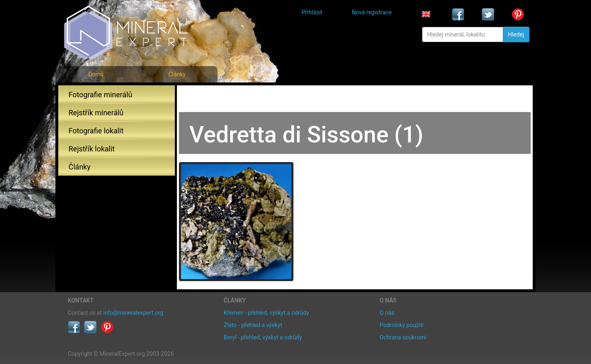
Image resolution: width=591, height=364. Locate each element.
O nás (387, 313)
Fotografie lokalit (96, 131)
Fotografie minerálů (100, 95)
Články (177, 74)
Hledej (516, 34)
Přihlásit (312, 12)
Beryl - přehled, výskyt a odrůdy (263, 337)
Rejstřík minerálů (96, 113)
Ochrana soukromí (403, 337)
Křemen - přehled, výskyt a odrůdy (266, 313)
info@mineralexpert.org (133, 313)
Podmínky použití (402, 325)
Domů (96, 74)
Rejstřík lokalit (92, 149)
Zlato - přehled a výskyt (253, 325)
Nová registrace (372, 12)
